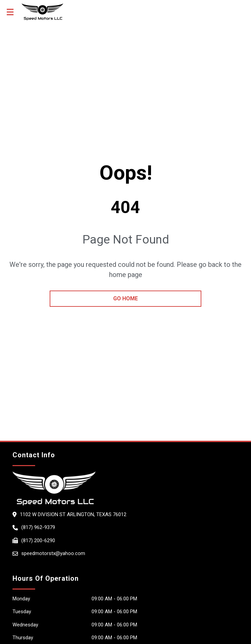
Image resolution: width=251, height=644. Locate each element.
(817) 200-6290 (38, 540)
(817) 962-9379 (38, 527)
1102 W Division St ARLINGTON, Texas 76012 (73, 514)
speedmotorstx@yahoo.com (53, 553)
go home (125, 298)
